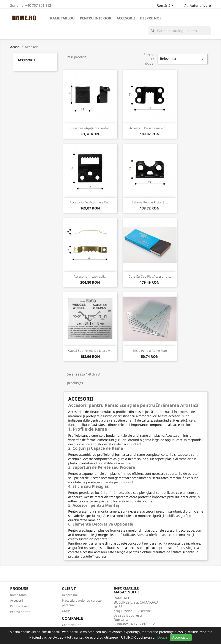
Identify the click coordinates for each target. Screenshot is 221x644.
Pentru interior (96, 18)
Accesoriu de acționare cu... (150, 128)
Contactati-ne (72, 625)
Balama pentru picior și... (150, 202)
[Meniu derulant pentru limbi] (166, 6)
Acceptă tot (181, 637)
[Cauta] (180, 31)
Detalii (162, 637)
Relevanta (183, 59)
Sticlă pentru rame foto (150, 351)
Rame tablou (62, 18)
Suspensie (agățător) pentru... (90, 128)
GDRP (66, 611)
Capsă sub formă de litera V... (90, 351)
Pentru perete (20, 612)
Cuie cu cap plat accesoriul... (150, 276)
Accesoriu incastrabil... (90, 276)
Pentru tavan (19, 606)
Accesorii (126, 18)
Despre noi (150, 18)
